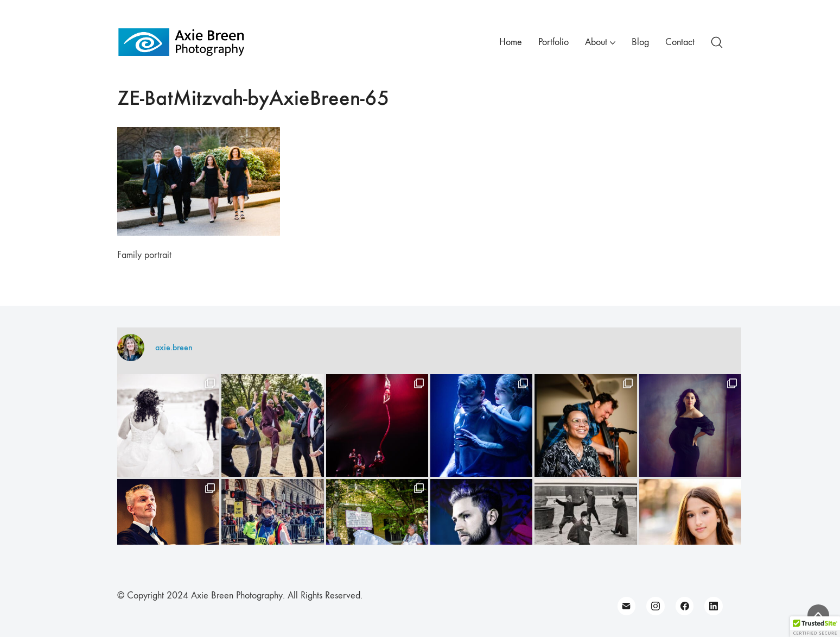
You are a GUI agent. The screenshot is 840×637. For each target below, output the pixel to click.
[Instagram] (656, 606)
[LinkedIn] (714, 606)
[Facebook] (685, 606)
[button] (815, 627)
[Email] (627, 606)
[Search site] (717, 42)
